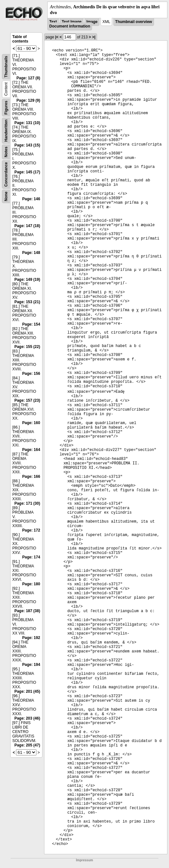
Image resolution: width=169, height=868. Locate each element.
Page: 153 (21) (27, 302)
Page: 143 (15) (27, 145)
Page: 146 (31, 199)
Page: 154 (31, 324)
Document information (70, 26)
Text (53, 22)
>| (94, 37)
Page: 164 (31, 450)
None (6, 196)
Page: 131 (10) (27, 123)
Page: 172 (31, 530)
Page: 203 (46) (27, 718)
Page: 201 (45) (27, 691)
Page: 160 (31, 423)
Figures (6, 108)
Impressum (84, 860)
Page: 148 (31, 253)
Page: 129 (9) (28, 100)
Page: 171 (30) (27, 503)
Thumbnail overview (134, 22)
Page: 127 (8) (28, 78)
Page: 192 (31, 638)
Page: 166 (31, 477)
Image (92, 22)
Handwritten (6, 131)
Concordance (6, 174)
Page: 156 (31, 374)
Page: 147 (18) (27, 226)
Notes (6, 152)
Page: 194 (31, 665)
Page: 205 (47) (27, 745)
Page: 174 (31, 557)
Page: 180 (31, 584)
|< (57, 37)
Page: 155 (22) (27, 347)
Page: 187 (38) (27, 611)
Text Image (72, 22)
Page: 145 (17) (27, 172)
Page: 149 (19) (27, 280)
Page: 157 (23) (27, 400)
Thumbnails (6, 67)
